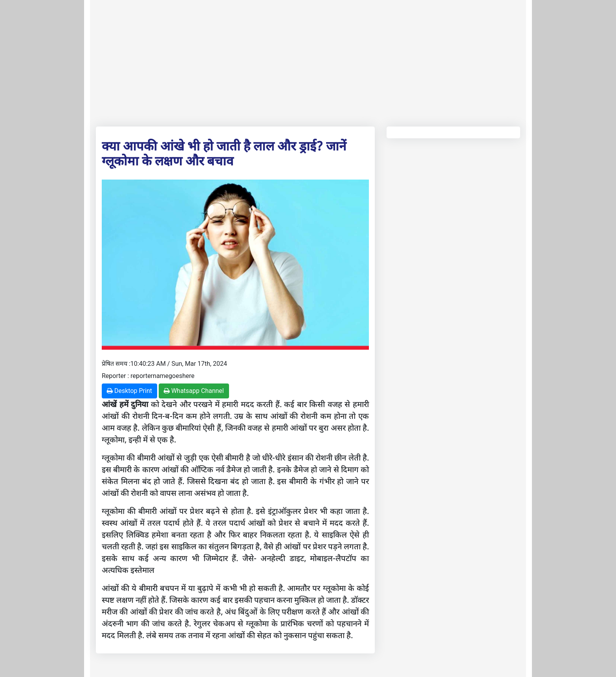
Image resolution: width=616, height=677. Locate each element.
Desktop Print (129, 391)
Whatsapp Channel (194, 391)
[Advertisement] (308, 62)
